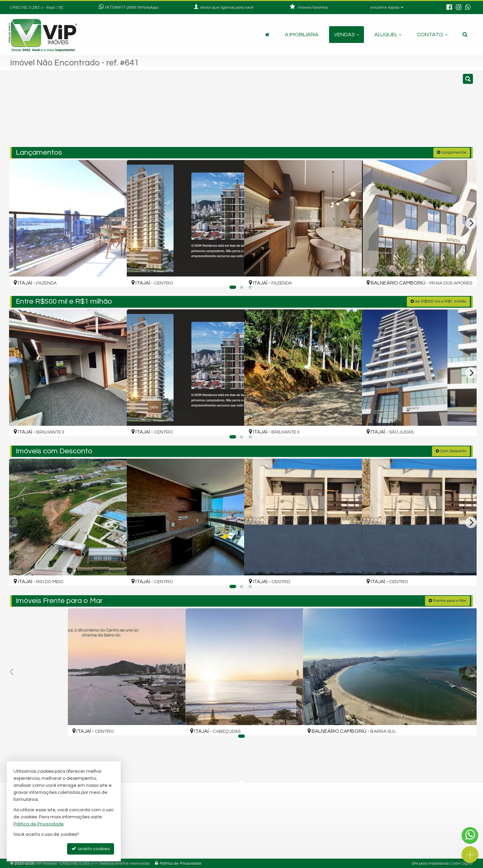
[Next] (471, 223)
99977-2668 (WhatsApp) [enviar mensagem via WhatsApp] (136, 8)
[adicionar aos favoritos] (114, 275)
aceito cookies (91, 849)
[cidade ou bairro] (316, 112)
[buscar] (378, 112)
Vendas (346, 35)
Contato (432, 35)
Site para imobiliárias (430, 863)
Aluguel (388, 35)
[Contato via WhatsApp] (470, 835)
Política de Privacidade (181, 863)
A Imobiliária (302, 35)
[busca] (465, 35)
